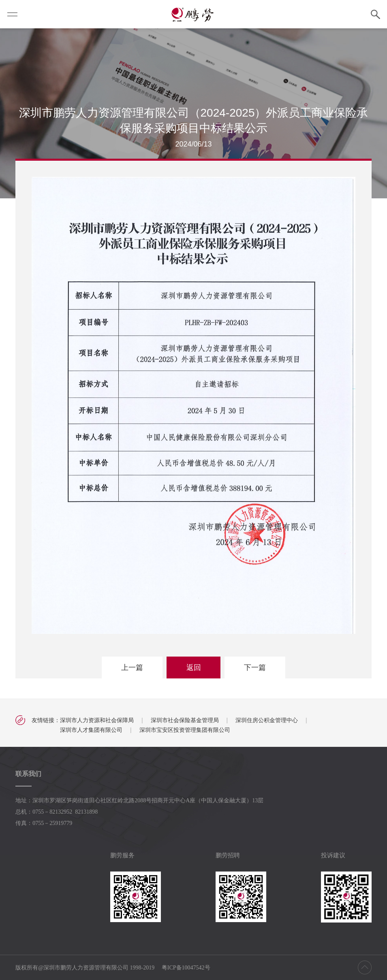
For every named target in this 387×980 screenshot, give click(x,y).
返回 (194, 668)
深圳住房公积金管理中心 (267, 720)
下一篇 (255, 668)
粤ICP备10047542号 (186, 968)
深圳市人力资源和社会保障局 (97, 720)
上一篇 (132, 668)
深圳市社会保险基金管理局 (185, 720)
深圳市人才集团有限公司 (91, 730)
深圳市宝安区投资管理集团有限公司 (185, 730)
